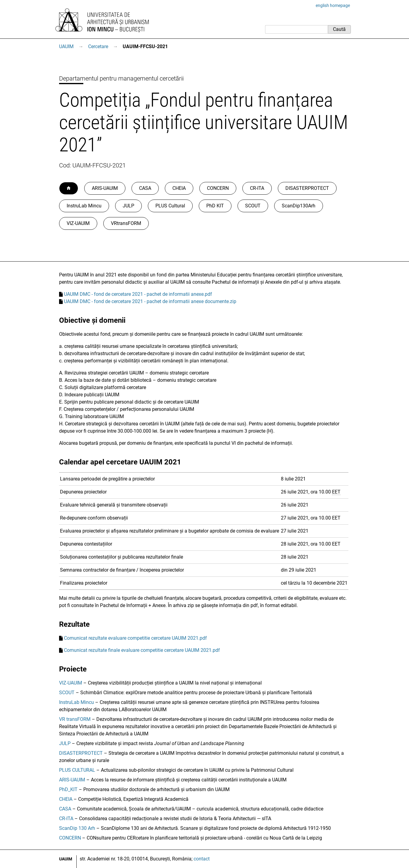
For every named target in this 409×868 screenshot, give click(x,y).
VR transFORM (75, 719)
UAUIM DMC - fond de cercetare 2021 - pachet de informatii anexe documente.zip (150, 301)
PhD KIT (215, 206)
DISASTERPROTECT (307, 188)
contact (202, 859)
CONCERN (218, 188)
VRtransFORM (126, 223)
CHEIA (179, 188)
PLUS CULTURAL (77, 770)
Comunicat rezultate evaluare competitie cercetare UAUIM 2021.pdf (135, 638)
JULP (128, 206)
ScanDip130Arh (299, 206)
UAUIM (66, 46)
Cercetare (98, 46)
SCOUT (253, 206)
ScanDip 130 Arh (77, 828)
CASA (145, 188)
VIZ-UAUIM (78, 223)
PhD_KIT (68, 789)
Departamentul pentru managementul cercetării (121, 78)
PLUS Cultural (170, 206)
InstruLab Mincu (84, 206)
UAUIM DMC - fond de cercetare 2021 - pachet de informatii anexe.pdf (138, 294)
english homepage (333, 5)
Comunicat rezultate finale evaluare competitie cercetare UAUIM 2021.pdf (142, 650)
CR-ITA (257, 188)
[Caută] (296, 29)
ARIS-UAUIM (105, 188)
